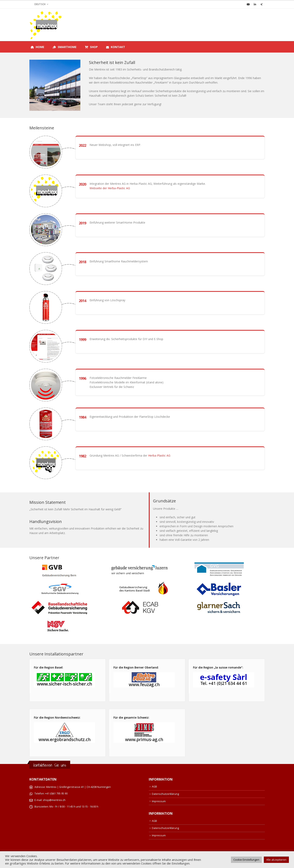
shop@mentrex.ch (54, 800)
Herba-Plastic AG (159, 455)
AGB (154, 787)
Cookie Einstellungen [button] (246, 860)
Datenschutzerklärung (165, 794)
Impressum (159, 801)
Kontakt (116, 47)
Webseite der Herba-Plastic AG (110, 188)
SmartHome (64, 47)
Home (37, 47)
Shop (91, 47)
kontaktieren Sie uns (50, 765)
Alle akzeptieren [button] (276, 860)
